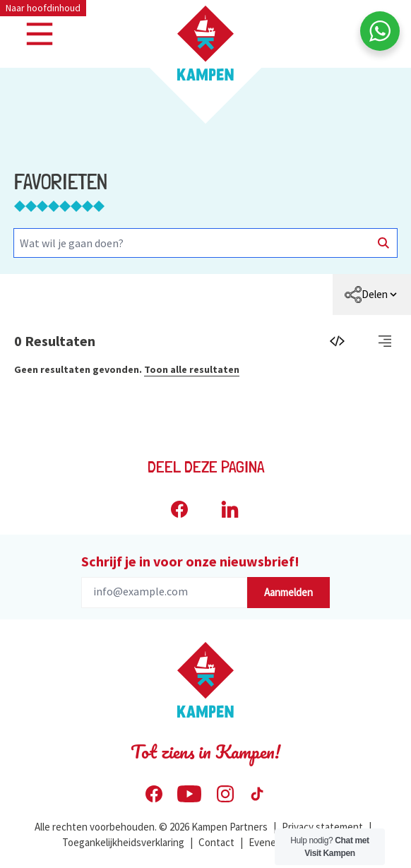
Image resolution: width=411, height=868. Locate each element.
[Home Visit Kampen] (205, 43)
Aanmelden (288, 592)
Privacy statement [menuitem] (322, 827)
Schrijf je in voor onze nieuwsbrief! (190, 561)
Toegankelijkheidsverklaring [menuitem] (123, 842)
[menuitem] (372, 295)
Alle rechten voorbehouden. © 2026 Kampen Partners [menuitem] (151, 827)
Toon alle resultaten (192, 369)
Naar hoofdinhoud (43, 8)
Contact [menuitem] (216, 842)
